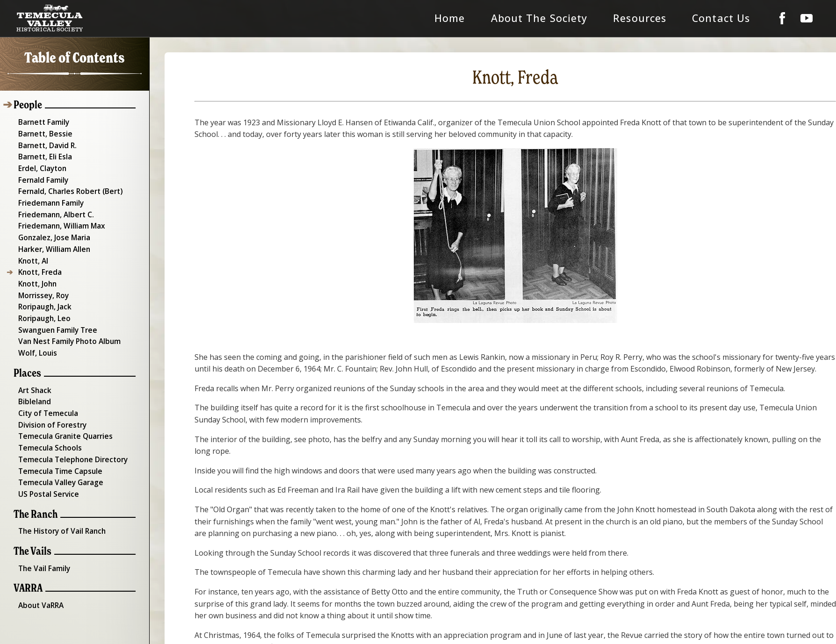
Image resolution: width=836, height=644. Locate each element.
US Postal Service (46, 472)
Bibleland (32, 385)
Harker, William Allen (52, 240)
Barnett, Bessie (43, 132)
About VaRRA (39, 580)
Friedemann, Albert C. (53, 208)
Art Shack (33, 374)
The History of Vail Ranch (59, 508)
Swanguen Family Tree (55, 316)
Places (26, 358)
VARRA (27, 564)
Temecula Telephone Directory (69, 439)
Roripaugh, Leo (42, 305)
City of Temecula (46, 396)
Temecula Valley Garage (58, 461)
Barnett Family (42, 121)
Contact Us (737, 18)
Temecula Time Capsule (57, 450)
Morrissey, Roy (41, 284)
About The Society (583, 18)
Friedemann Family (48, 197)
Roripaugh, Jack (43, 294)
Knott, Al (32, 251)
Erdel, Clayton (40, 164)
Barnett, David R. (46, 143)
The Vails (31, 528)
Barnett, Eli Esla (43, 153)
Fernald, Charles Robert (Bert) (66, 186)
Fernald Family (41, 175)
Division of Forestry (49, 407)
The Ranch (34, 492)
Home (508, 18)
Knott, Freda (38, 262)
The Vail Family (42, 544)
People (27, 104)
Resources (668, 18)
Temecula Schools (47, 429)
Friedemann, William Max (59, 219)
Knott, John (36, 273)
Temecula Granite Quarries (63, 418)
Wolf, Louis (35, 338)
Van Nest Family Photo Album (66, 327)
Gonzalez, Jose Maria (52, 229)
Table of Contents (75, 58)
